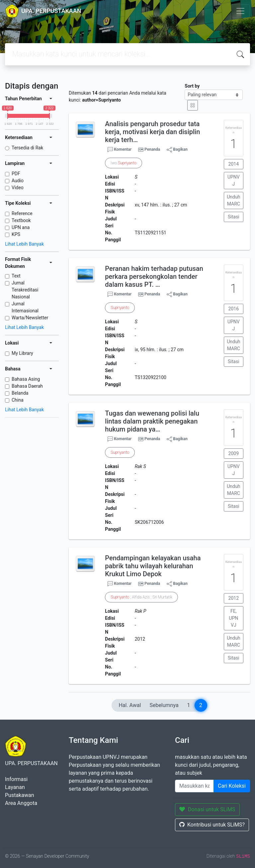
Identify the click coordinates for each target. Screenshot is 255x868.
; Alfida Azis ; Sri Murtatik (141, 597)
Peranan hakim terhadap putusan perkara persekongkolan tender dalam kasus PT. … (154, 276)
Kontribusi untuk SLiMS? (212, 825)
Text (16, 276)
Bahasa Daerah (27, 386)
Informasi (16, 779)
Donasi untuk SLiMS (207, 809)
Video (18, 188)
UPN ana (21, 227)
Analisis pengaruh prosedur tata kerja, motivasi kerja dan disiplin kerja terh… (152, 132)
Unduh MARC (233, 200)
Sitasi (234, 217)
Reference (22, 213)
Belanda (20, 393)
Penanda (152, 149)
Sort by (192, 86)
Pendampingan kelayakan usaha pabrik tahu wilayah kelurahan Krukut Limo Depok (153, 566)
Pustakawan (19, 795)
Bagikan (177, 150)
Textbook (21, 220)
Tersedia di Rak (27, 148)
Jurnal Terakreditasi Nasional (25, 290)
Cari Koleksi (232, 786)
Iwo (124, 163)
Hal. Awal (130, 705)
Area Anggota (21, 803)
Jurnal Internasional (25, 307)
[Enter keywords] (194, 786)
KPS (16, 234)
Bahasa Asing (26, 379)
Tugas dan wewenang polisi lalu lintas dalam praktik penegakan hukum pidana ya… (152, 421)
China (18, 400)
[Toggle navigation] (240, 11)
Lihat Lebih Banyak (24, 244)
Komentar (120, 150)
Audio (18, 181)
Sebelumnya (164, 705)
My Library (22, 353)
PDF (16, 174)
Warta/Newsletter (30, 318)
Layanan (15, 787)
